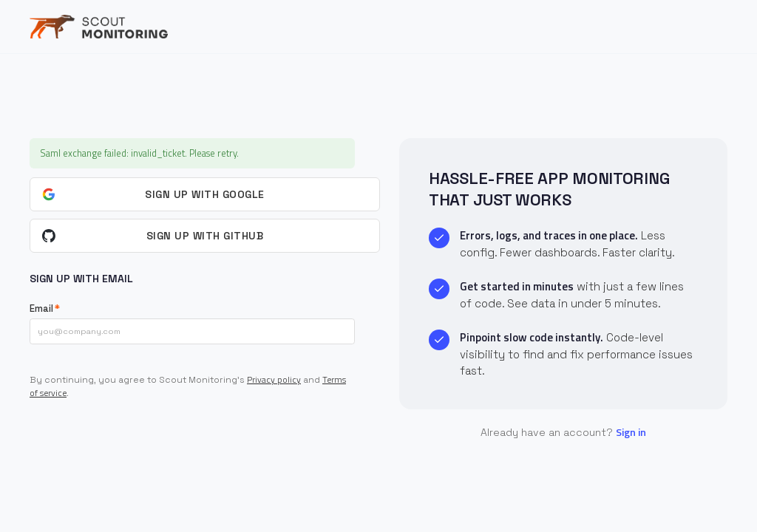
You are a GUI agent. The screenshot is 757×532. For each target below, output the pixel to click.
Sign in (631, 432)
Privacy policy (274, 379)
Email (41, 308)
